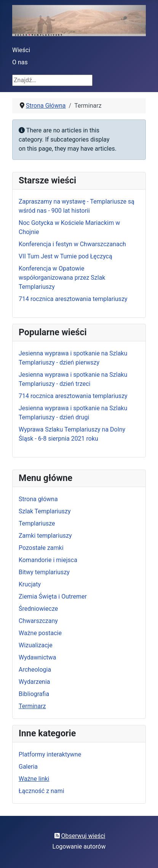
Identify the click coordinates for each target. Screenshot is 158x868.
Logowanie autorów (79, 846)
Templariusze (37, 523)
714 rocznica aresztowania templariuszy (73, 299)
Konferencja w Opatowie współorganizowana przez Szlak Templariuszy (62, 278)
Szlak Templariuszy (45, 511)
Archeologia (35, 670)
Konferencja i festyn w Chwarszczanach (72, 244)
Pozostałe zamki (41, 548)
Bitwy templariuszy (44, 572)
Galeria (28, 767)
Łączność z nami (41, 791)
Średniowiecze (38, 609)
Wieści (21, 50)
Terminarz (32, 706)
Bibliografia (34, 694)
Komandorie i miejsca (48, 560)
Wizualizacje (36, 645)
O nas (20, 62)
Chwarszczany (38, 621)
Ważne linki (34, 779)
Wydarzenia (34, 682)
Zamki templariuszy (45, 536)
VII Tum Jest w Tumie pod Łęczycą (65, 256)
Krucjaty (30, 584)
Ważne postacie (40, 633)
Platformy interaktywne (50, 754)
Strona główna (38, 499)
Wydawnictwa (37, 657)
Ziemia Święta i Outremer (53, 596)
